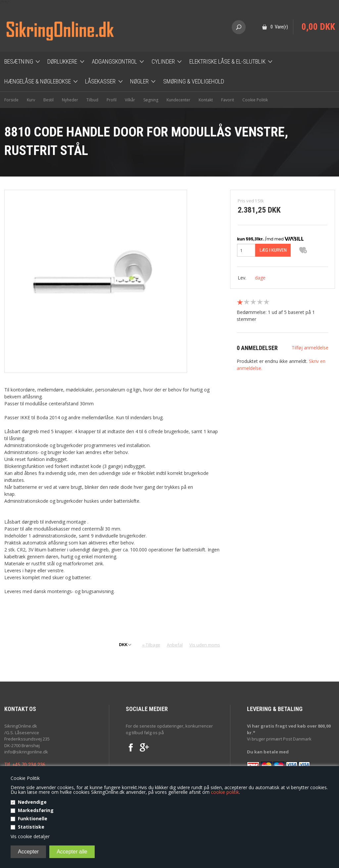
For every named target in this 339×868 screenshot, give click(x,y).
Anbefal (175, 645)
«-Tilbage (151, 645)
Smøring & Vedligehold (194, 81)
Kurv (31, 100)
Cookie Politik (255, 100)
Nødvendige (32, 802)
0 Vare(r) (279, 27)
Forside (11, 100)
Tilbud (92, 100)
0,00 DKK (318, 27)
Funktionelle (33, 818)
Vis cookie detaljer (30, 836)
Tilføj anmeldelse (310, 348)
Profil (112, 100)
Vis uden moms (205, 645)
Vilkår (130, 100)
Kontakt (206, 100)
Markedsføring (36, 810)
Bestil (48, 100)
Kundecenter (178, 100)
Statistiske (31, 827)
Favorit (228, 100)
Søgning (151, 100)
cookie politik (225, 792)
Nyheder (70, 100)
